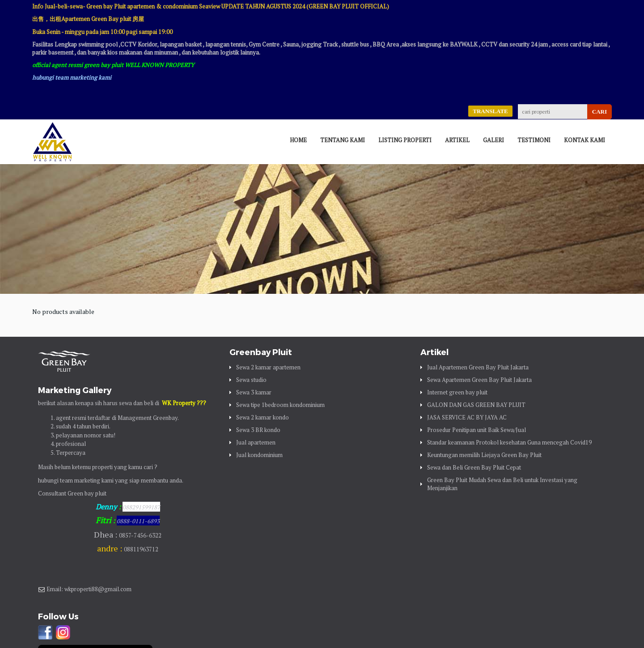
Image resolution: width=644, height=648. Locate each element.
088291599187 (141, 507)
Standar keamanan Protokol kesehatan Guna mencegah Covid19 (509, 442)
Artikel (457, 140)
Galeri (494, 140)
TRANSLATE (490, 111)
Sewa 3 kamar (254, 392)
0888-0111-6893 (138, 521)
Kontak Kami (585, 140)
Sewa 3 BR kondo (258, 430)
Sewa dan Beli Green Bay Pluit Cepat (474, 467)
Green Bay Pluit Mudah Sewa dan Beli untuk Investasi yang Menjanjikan (502, 484)
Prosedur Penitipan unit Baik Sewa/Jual (477, 430)
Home (298, 140)
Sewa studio (251, 380)
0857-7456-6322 (140, 535)
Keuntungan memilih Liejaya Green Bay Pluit (484, 455)
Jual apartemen (256, 442)
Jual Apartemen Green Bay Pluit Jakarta (478, 367)
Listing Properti (405, 140)
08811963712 (141, 549)
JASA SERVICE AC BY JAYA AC (467, 417)
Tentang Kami (343, 140)
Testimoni (534, 140)
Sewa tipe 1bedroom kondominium (280, 405)
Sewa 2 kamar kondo (263, 417)
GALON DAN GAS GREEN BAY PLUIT (476, 405)
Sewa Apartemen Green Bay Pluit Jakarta (479, 380)
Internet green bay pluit (457, 392)
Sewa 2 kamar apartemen (268, 367)
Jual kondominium (259, 455)
